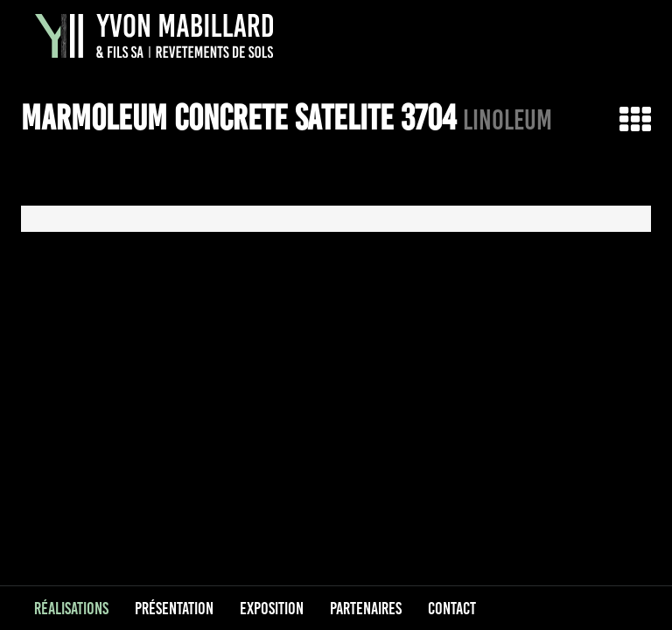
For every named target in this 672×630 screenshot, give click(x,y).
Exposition (272, 608)
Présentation (174, 608)
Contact (452, 608)
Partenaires (366, 608)
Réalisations (71, 608)
